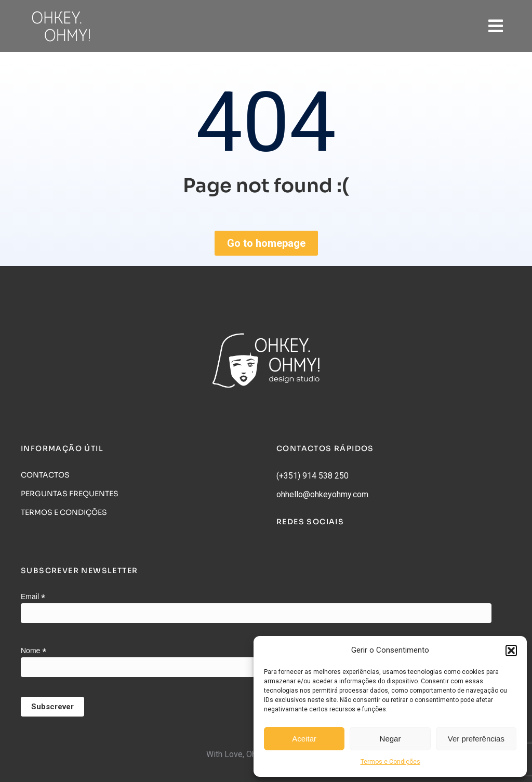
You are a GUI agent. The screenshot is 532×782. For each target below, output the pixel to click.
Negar (390, 739)
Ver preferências (476, 739)
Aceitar (304, 739)
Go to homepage (266, 243)
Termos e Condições (390, 762)
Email (33, 597)
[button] (511, 651)
